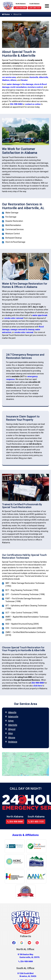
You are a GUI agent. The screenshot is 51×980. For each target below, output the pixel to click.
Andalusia (13, 742)
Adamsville (13, 717)
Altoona (12, 737)
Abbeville (12, 712)
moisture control (35, 87)
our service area (9, 77)
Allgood (12, 729)
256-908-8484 (20, 8)
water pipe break (40, 315)
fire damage (28, 84)
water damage (13, 84)
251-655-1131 (34, 8)
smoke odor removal (14, 318)
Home (6, 14)
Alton (10, 733)
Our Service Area (26, 704)
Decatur (24, 80)
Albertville (13, 725)
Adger (11, 721)
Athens (13, 80)
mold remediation (18, 87)
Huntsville (34, 77)
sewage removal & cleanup (22, 330)
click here (38, 686)
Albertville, (44, 77)
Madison (6, 80)
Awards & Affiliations (26, 835)
